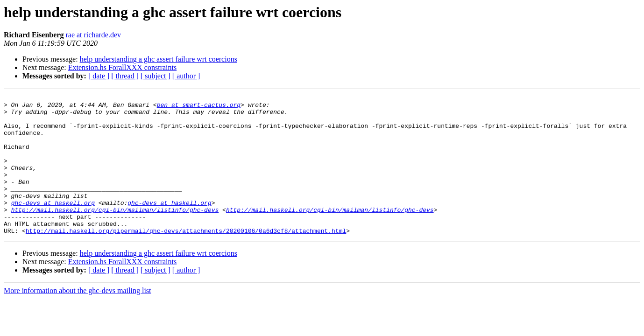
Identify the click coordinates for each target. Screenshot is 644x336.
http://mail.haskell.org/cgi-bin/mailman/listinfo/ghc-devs (115, 233)
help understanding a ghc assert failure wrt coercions (159, 59)
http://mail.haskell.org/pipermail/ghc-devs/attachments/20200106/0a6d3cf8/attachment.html (186, 259)
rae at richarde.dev (93, 35)
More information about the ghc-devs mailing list (78, 318)
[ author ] (186, 76)
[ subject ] (156, 76)
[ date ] (99, 76)
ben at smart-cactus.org (199, 107)
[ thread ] (125, 76)
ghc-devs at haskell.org (53, 225)
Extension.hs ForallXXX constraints (122, 67)
